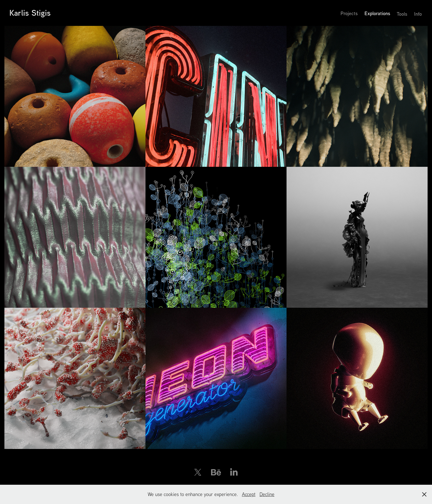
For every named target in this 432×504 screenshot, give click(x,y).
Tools (402, 14)
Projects (349, 13)
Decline (267, 494)
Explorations (377, 13)
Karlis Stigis (30, 13)
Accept (249, 494)
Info (418, 14)
